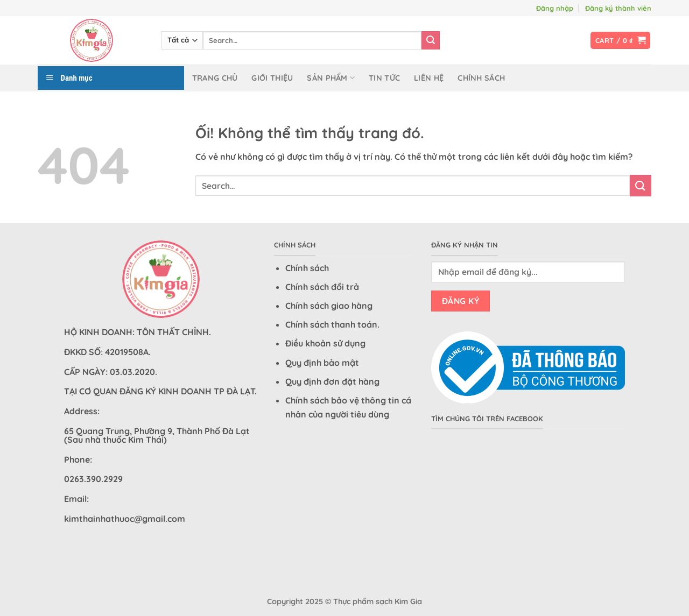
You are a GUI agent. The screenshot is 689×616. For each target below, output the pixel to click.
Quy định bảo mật (322, 363)
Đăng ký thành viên (618, 8)
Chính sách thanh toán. (332, 324)
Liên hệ (429, 78)
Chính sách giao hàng (329, 306)
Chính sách (481, 78)
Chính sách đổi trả (322, 287)
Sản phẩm (331, 78)
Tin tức (384, 78)
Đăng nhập (555, 8)
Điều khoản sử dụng (325, 343)
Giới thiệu (272, 78)
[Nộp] (431, 40)
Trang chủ (215, 78)
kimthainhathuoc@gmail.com (125, 519)
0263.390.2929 (93, 479)
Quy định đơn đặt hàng (332, 381)
